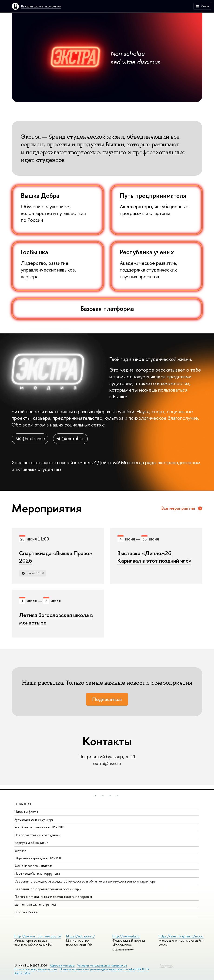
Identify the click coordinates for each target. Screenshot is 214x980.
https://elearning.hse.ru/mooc (181, 936)
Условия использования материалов (102, 965)
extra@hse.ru (107, 763)
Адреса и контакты (62, 965)
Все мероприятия (182, 508)
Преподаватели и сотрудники (37, 835)
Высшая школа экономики (41, 6)
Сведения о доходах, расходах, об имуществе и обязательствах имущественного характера (85, 881)
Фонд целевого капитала (33, 866)
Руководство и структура (34, 819)
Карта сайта (22, 973)
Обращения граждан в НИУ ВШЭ (39, 858)
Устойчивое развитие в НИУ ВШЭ (40, 827)
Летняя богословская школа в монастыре (56, 619)
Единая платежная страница (35, 904)
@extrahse (30, 439)
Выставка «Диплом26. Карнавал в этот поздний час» (154, 557)
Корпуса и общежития (31, 843)
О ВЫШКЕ (23, 804)
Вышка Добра (40, 195)
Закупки (20, 850)
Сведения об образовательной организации (48, 889)
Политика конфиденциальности (36, 969)
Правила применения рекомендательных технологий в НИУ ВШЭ (104, 969)
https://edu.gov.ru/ (80, 936)
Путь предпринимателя (153, 195)
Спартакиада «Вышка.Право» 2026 (56, 557)
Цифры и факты (26, 812)
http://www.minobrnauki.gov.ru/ (38, 936)
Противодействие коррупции (37, 873)
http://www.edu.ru (126, 936)
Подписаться (107, 699)
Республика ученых (147, 252)
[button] (95, 795)
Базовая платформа (107, 309)
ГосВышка (34, 252)
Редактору (167, 965)
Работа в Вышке (26, 912)
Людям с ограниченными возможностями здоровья (53, 897)
